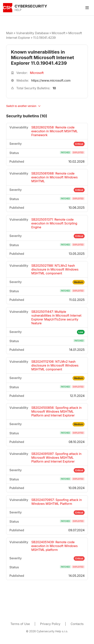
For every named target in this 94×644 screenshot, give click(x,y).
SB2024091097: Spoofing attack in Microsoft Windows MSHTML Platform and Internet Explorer (56, 458)
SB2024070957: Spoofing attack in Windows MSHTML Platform (56, 502)
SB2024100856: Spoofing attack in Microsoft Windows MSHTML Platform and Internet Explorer (56, 411)
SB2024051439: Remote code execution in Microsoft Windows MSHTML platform (54, 546)
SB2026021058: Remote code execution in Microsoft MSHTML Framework (54, 131)
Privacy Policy (50, 624)
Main (10, 33)
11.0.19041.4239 (45, 38)
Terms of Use (20, 624)
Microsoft (58, 33)
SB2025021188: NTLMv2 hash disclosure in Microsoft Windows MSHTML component (55, 269)
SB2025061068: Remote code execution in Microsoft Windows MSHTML (54, 177)
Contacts (77, 624)
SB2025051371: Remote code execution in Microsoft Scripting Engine (54, 223)
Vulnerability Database (32, 33)
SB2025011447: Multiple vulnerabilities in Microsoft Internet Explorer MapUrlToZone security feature (56, 317)
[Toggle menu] (87, 8)
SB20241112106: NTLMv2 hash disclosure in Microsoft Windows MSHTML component (55, 365)
